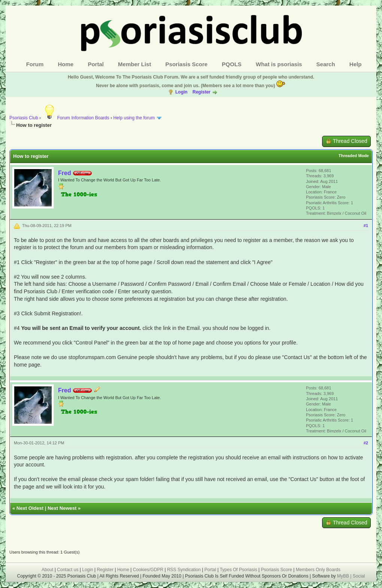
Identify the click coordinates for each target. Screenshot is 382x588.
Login (181, 92)
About (47, 570)
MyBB (344, 576)
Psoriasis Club (24, 118)
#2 (366, 443)
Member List (134, 64)
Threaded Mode (354, 156)
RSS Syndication (184, 570)
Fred (65, 173)
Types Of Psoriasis (239, 570)
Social (359, 576)
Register (201, 92)
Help (356, 64)
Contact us (68, 570)
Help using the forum (134, 118)
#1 (366, 226)
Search (326, 64)
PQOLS (232, 64)
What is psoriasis (279, 64)
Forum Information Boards (75, 118)
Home (66, 64)
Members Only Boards (318, 570)
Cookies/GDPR (148, 570)
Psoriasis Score (187, 64)
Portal (96, 64)
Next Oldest (30, 508)
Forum (35, 64)
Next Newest (62, 508)
